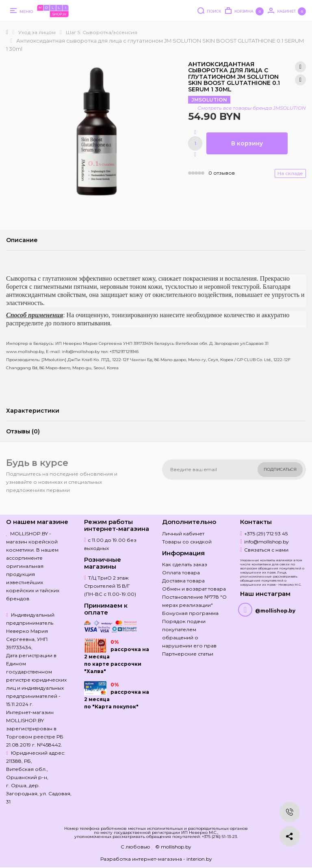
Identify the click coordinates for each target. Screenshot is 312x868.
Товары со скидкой (187, 542)
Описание (22, 240)
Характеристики (33, 411)
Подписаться (280, 469)
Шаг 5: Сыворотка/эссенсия (102, 32)
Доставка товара (183, 581)
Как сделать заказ (185, 564)
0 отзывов (222, 173)
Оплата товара (181, 573)
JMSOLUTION (209, 100)
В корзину (247, 143)
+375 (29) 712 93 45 (266, 534)
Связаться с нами (266, 550)
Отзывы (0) (23, 431)
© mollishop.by (173, 847)
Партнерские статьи (188, 654)
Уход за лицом (37, 32)
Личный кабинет (183, 534)
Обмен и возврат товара (194, 589)
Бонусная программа (190, 613)
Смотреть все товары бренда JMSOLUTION (252, 108)
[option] (96, 132)
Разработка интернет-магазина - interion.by (156, 859)
